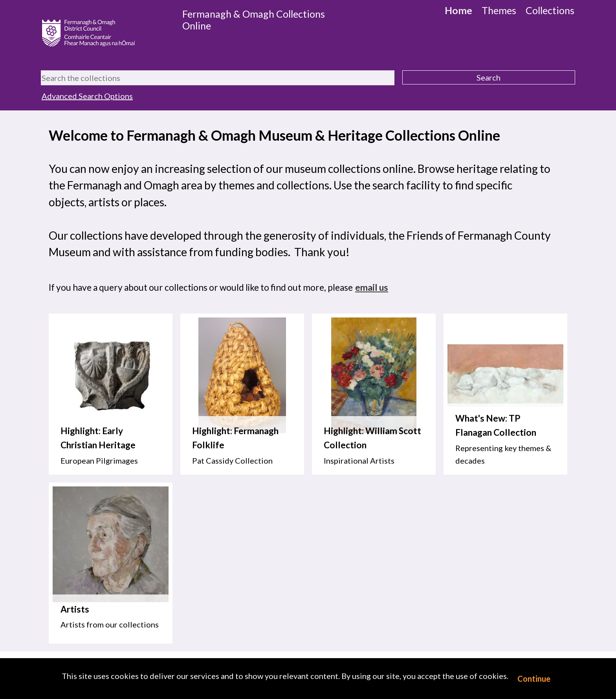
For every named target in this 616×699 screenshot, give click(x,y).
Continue (534, 679)
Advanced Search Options (87, 96)
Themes (499, 10)
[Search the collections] (218, 78)
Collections (550, 10)
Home (458, 10)
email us (372, 287)
